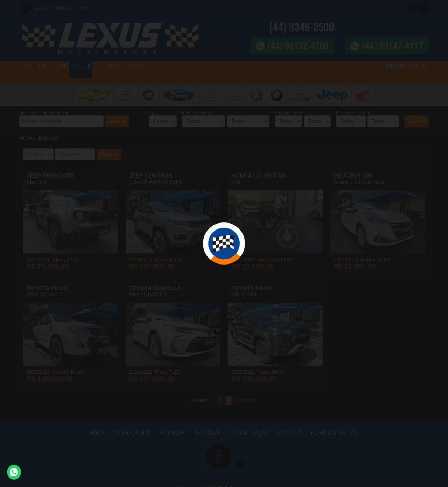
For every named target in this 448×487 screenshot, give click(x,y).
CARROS (380, 72)
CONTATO (189, 72)
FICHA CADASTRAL (335, 433)
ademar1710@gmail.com (61, 8)
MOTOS (413, 72)
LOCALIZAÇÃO (251, 433)
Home (27, 138)
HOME (32, 72)
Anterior (202, 400)
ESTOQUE (112, 72)
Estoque (49, 138)
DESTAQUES (150, 72)
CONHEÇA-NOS (70, 72)
